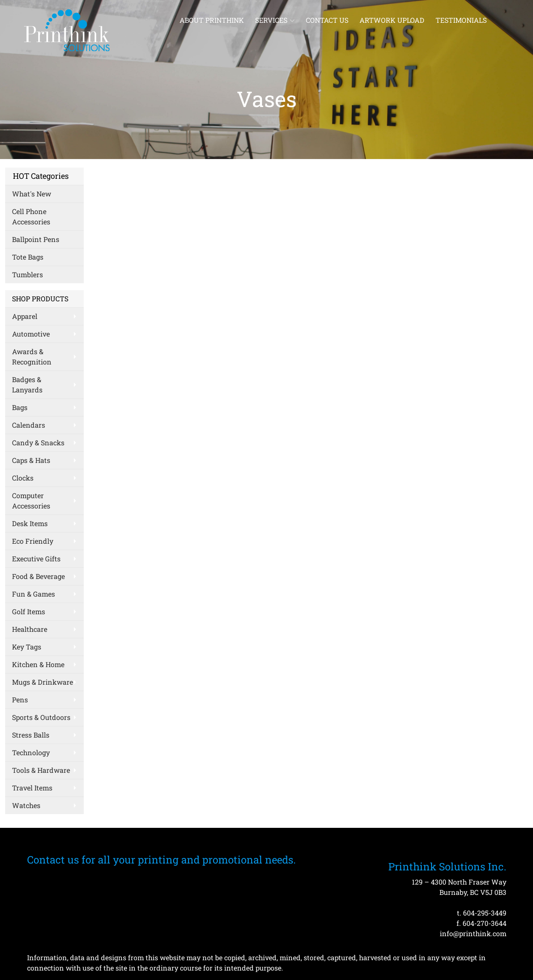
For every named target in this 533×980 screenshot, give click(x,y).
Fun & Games (34, 594)
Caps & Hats (31, 460)
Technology (31, 752)
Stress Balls (31, 735)
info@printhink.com (473, 933)
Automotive (31, 334)
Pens (20, 700)
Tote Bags (28, 257)
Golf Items (29, 611)
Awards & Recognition (32, 357)
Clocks (23, 478)
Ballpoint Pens (36, 239)
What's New (32, 194)
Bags (20, 407)
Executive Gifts (36, 559)
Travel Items (32, 788)
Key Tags (27, 647)
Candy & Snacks (38, 443)
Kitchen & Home (38, 664)
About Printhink (212, 20)
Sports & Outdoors (41, 717)
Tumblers (27, 274)
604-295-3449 (485, 913)
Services (275, 20)
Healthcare (30, 629)
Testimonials (461, 20)
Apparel (25, 316)
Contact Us (327, 20)
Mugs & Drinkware (43, 682)
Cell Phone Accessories (31, 216)
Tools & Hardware (41, 770)
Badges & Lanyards (27, 384)
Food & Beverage (38, 576)
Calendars (29, 425)
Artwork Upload (392, 20)
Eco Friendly (33, 541)
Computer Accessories (31, 501)
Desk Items (30, 523)
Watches (26, 805)
